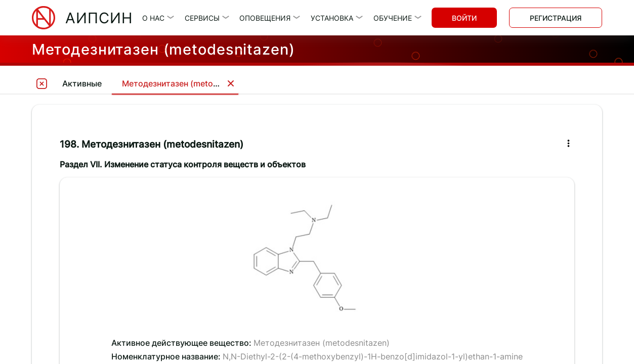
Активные (82, 83)
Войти (464, 18)
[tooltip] (42, 83)
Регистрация (556, 18)
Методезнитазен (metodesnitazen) (191, 83)
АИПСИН (99, 18)
